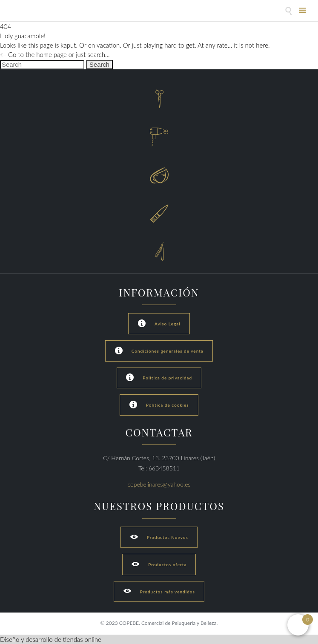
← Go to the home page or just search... (55, 54)
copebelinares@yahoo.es (159, 484)
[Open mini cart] (298, 625)
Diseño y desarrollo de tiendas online (51, 639)
